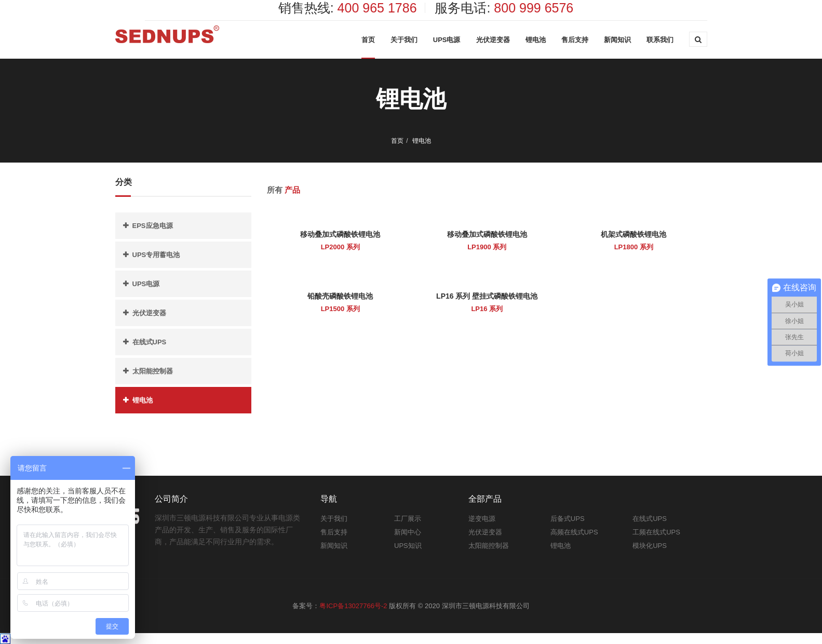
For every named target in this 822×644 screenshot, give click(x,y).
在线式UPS (150, 342)
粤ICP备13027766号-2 (353, 606)
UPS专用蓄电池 (156, 255)
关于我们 (404, 40)
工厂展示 (408, 519)
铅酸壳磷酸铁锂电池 (340, 296)
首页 (368, 40)
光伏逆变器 (493, 40)
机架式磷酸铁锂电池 (634, 234)
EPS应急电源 (153, 226)
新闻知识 (617, 40)
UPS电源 (447, 40)
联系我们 (660, 40)
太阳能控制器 (153, 371)
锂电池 (536, 40)
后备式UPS (568, 519)
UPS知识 (408, 546)
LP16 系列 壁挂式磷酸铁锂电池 (487, 296)
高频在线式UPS (574, 532)
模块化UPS (650, 546)
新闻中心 (408, 532)
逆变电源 (482, 519)
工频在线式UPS (656, 532)
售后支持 (575, 40)
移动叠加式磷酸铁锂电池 (340, 234)
